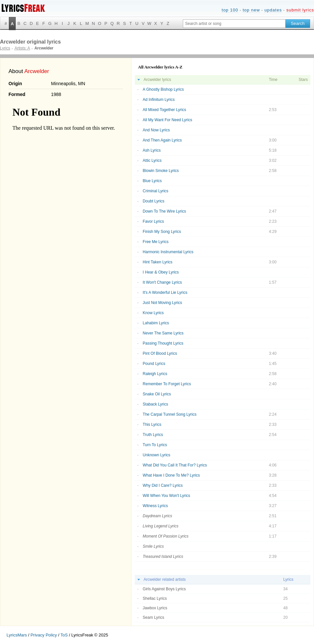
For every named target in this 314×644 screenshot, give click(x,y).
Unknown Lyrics (156, 455)
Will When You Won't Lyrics (166, 496)
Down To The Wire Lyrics (164, 211)
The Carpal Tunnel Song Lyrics (169, 414)
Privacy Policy (44, 635)
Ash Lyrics (152, 150)
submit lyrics (300, 10)
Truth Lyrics (153, 435)
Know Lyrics (153, 313)
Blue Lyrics (152, 181)
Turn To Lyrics (155, 445)
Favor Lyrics (153, 221)
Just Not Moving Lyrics (162, 303)
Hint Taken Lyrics (157, 262)
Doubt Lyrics (153, 201)
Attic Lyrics (152, 161)
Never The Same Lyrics (163, 333)
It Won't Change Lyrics (162, 282)
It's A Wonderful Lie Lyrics (165, 293)
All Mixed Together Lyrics (164, 110)
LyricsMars (17, 635)
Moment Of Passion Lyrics (166, 536)
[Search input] (234, 24)
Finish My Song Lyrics (162, 232)
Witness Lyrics (155, 506)
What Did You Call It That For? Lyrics (175, 465)
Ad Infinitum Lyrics (159, 100)
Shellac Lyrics (155, 598)
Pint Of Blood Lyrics (160, 353)
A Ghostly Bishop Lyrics (163, 89)
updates (273, 10)
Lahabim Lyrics (156, 323)
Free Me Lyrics (156, 242)
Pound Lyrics (154, 364)
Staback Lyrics (155, 404)
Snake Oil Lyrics (157, 394)
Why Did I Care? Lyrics (163, 485)
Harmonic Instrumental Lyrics (168, 252)
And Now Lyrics (156, 130)
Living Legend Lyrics (160, 526)
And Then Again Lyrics (162, 140)
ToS (64, 635)
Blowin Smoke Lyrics (161, 171)
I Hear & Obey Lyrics (161, 272)
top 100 (230, 10)
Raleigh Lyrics (155, 374)
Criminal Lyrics (155, 191)
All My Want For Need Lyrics (167, 120)
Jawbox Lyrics (155, 608)
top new (251, 10)
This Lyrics (152, 425)
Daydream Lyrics (157, 516)
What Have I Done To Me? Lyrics (171, 475)
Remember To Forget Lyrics (167, 384)
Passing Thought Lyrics (163, 343)
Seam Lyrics (153, 617)
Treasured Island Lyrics (163, 557)
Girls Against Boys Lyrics (164, 589)
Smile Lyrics (153, 546)
